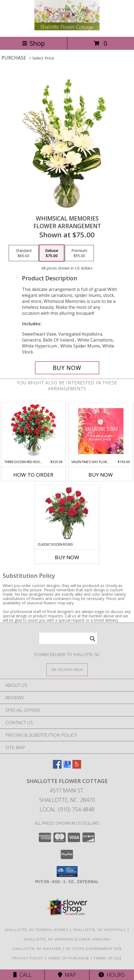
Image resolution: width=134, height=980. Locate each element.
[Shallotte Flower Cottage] (67, 29)
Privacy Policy (28, 958)
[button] (67, 871)
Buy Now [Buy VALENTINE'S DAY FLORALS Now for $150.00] (101, 475)
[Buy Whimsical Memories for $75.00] (67, 368)
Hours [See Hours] (112, 975)
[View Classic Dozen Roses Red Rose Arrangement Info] (67, 514)
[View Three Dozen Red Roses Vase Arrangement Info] (33, 431)
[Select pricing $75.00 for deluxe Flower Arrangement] (52, 253)
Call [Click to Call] (22, 975)
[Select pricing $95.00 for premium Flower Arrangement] (79, 253)
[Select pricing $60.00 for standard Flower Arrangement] (24, 253)
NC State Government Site (94, 949)
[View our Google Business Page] (67, 767)
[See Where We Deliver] (67, 669)
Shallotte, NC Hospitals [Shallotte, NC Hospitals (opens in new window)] (100, 930)
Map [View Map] (67, 975)
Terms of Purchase (68, 958)
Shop (33, 43)
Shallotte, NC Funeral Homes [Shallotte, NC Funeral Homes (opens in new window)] (36, 930)
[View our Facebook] (57, 767)
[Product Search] (68, 638)
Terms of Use (108, 958)
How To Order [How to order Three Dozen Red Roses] (33, 475)
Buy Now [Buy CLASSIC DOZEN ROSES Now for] (67, 557)
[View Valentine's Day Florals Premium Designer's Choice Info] (101, 431)
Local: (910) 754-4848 (67, 809)
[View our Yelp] (77, 767)
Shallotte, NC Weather (37, 949)
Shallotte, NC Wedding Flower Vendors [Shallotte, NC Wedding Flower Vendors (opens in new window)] (67, 939)
